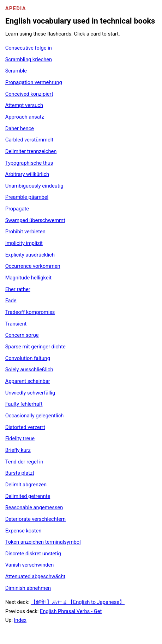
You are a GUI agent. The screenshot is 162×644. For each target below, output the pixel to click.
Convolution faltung (28, 358)
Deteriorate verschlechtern (35, 519)
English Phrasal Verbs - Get (71, 611)
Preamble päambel (27, 197)
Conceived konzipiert (29, 94)
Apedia (16, 8)
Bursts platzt (20, 473)
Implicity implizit (24, 243)
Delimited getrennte (28, 496)
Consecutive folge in (29, 48)
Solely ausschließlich (29, 370)
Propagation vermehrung (34, 82)
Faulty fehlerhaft (24, 404)
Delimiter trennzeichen (31, 151)
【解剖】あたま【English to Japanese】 (78, 602)
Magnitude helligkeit (28, 278)
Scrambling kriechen (29, 59)
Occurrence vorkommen (33, 266)
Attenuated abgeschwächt (35, 576)
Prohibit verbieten (25, 232)
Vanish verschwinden (30, 565)
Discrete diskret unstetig (33, 554)
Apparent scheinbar (28, 381)
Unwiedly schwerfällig (30, 393)
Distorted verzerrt (25, 427)
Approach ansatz (25, 117)
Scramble (16, 71)
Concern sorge (22, 335)
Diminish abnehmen (28, 588)
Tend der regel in (24, 462)
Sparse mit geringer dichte (35, 347)
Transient (16, 324)
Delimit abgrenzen (26, 485)
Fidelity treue (20, 438)
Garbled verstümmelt (29, 140)
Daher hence (20, 128)
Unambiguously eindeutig (34, 186)
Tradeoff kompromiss (30, 312)
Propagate (17, 209)
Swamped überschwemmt (35, 220)
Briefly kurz (18, 450)
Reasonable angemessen (34, 507)
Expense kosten (23, 531)
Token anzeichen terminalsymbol (43, 542)
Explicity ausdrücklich (30, 255)
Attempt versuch (24, 105)
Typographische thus (29, 163)
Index (20, 620)
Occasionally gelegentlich (35, 416)
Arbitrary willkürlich (27, 174)
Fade (11, 301)
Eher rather (18, 289)
